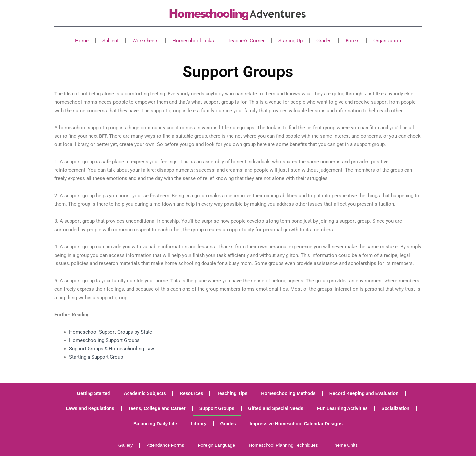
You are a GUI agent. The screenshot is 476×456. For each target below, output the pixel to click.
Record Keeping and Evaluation (364, 393)
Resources (191, 393)
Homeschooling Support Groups (104, 340)
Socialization (395, 408)
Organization (387, 41)
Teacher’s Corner (246, 41)
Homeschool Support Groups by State (111, 332)
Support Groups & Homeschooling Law (112, 349)
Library (198, 424)
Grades (324, 41)
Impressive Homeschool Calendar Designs (296, 424)
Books (353, 41)
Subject (110, 41)
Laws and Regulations (90, 408)
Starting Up (290, 41)
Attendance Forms (165, 445)
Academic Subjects (145, 393)
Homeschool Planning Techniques (283, 445)
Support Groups (217, 408)
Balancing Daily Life (155, 424)
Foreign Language (217, 445)
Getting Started (93, 393)
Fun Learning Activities (342, 408)
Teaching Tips (232, 393)
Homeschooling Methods (288, 393)
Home (82, 41)
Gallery (126, 445)
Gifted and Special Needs (276, 408)
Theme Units (345, 445)
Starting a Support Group (96, 357)
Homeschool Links (193, 41)
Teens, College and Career (157, 408)
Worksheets (146, 41)
